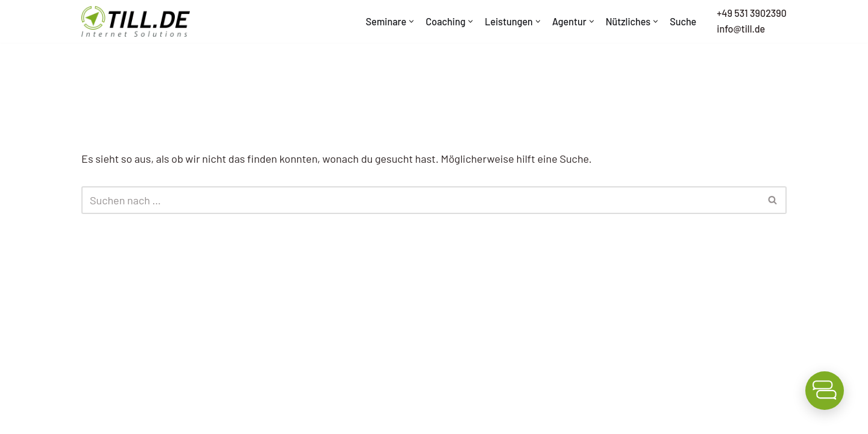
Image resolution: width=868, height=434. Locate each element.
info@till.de (741, 29)
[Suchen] (420, 200)
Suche (683, 21)
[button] (411, 21)
